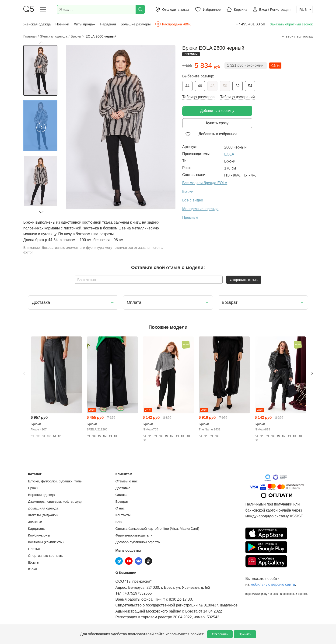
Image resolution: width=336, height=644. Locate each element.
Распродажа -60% (173, 24)
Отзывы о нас (126, 481)
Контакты (123, 515)
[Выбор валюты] (304, 9)
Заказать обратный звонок (291, 24)
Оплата (121, 495)
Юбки (33, 569)
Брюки (33, 488)
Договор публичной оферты (138, 542)
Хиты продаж (84, 24)
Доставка (123, 488)
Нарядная (108, 24)
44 (187, 86)
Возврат (122, 501)
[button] (41, 43)
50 (225, 86)
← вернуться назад (297, 36)
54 (250, 86)
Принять (245, 634)
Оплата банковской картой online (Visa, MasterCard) (157, 528)
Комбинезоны (39, 535)
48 (213, 86)
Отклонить (220, 634)
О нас (120, 508)
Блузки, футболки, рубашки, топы (55, 481)
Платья (34, 549)
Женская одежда (37, 24)
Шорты (34, 562)
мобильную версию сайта (273, 584)
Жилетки (35, 522)
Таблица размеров (198, 97)
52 (238, 86)
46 (200, 86)
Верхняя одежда (41, 495)
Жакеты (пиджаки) (43, 515)
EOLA (229, 154)
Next (312, 374)
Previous (24, 374)
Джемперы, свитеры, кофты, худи (55, 501)
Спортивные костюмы (46, 556)
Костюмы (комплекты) (46, 542)
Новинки (62, 24)
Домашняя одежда (43, 508)
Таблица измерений (238, 97)
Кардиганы (37, 528)
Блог (119, 522)
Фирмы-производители (134, 535)
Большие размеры (136, 24)
